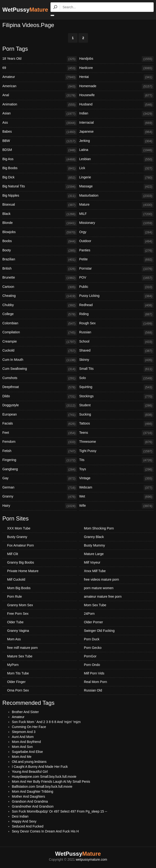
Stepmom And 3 (24, 732)
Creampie (40, 342)
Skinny (116, 360)
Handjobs (116, 59)
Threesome (116, 442)
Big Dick (40, 178)
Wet (116, 497)
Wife (116, 506)
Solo (116, 378)
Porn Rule (14, 597)
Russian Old (93, 690)
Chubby (40, 305)
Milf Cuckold (16, 579)
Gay (40, 479)
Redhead (116, 305)
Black (40, 214)
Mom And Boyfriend (26, 742)
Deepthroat (40, 387)
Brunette (40, 278)
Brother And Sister (25, 712)
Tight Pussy (116, 451)
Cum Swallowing (40, 369)
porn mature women (99, 588)
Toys (116, 470)
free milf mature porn (22, 648)
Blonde (40, 223)
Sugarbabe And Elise (27, 752)
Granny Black (94, 537)
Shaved (116, 351)
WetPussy (25, 10)
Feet (40, 433)
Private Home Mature (23, 571)
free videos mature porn (101, 579)
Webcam (116, 488)
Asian (40, 114)
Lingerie (116, 178)
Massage (116, 187)
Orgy (116, 232)
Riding (116, 314)
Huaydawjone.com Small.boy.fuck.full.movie (44, 777)
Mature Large (94, 554)
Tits (116, 460)
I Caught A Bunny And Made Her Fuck (40, 767)
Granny (40, 497)
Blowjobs (40, 232)
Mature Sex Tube (20, 656)
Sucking (116, 415)
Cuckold (40, 351)
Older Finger (16, 682)
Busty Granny (17, 537)
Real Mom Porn (95, 682)
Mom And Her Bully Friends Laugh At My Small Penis (51, 782)
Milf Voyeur (92, 562)
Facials (40, 424)
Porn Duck (92, 639)
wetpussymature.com (91, 859)
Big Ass (40, 159)
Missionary (116, 223)
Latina (116, 150)
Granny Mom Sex (20, 605)
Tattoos (116, 424)
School (116, 342)
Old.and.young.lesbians (29, 762)
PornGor (90, 656)
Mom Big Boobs (19, 588)
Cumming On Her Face (29, 727)
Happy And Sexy (24, 821)
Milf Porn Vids (94, 673)
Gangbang (40, 470)
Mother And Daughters (28, 796)
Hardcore (116, 68)
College (40, 314)
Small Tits (116, 369)
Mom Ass (14, 639)
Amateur (40, 77)
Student (116, 406)
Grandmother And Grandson (33, 806)
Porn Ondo (92, 665)
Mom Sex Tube (95, 605)
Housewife (116, 95)
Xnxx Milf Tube (95, 571)
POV (116, 278)
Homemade (116, 86)
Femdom (40, 442)
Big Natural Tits (40, 187)
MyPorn (13, 665)
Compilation (40, 333)
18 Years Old (40, 59)
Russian (116, 333)
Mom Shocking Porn (99, 528)
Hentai (116, 77)
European (40, 415)
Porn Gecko (93, 648)
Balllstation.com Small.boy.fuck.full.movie (42, 787)
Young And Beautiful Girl (30, 772)
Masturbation (116, 196)
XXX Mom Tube (19, 528)
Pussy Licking (116, 296)
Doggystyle (40, 406)
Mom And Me (22, 757)
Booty (40, 251)
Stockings (116, 397)
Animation (40, 105)
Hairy (40, 506)
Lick (116, 168)
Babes (40, 132)
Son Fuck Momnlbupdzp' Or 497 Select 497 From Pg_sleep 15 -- (60, 811)
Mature (116, 205)
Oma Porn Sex (18, 690)
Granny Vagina (18, 631)
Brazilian (40, 260)
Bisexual (40, 205)
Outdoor (116, 241)
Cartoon (40, 287)
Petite (116, 260)
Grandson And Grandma (30, 801)
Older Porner (93, 622)
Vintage (116, 479)
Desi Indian (20, 816)
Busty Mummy (94, 545)
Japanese (116, 132)
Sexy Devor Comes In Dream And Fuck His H (45, 831)
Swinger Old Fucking (99, 631)
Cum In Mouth (40, 360)
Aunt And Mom (23, 737)
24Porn (89, 614)
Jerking (116, 141)
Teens (116, 433)
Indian (116, 114)
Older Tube (15, 622)
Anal (40, 95)
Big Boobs (40, 168)
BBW (40, 141)
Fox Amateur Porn (21, 545)
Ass (40, 123)
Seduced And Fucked (28, 826)
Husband (116, 105)
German (40, 488)
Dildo (40, 397)
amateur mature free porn (103, 597)
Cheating (40, 296)
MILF (116, 214)
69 (40, 68)
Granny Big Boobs (21, 562)
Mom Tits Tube (18, 673)
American (40, 86)
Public (116, 287)
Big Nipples (40, 196)
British (40, 269)
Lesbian (116, 159)
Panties (116, 251)
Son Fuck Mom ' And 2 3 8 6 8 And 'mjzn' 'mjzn (46, 722)
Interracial (116, 123)
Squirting (116, 387)
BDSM (40, 150)
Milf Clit (13, 554)
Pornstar (116, 269)
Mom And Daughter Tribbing (32, 791)
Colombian (40, 324)
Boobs (40, 241)
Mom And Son (22, 747)
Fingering (40, 460)
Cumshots (40, 378)
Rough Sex (116, 324)
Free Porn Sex (18, 614)
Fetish (40, 451)
